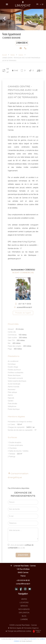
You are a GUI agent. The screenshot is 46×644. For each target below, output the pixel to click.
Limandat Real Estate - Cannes (23, 566)
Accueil (4, 55)
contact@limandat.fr (23, 584)
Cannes (21, 55)
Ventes (13, 55)
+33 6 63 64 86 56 (23, 581)
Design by (36, 631)
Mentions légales (16, 628)
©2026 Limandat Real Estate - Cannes (23, 625)
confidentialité (32, 639)
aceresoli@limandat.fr (24, 307)
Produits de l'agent (23, 313)
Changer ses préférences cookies (19, 631)
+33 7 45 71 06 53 (24, 304)
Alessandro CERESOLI (23, 270)
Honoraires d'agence (31, 628)
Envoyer (23, 555)
